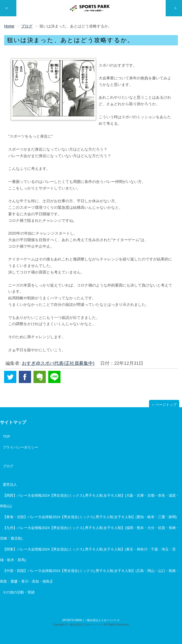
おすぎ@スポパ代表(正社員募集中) (58, 363)
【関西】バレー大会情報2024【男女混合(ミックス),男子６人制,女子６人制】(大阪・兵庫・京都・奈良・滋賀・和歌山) (90, 501)
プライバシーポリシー (20, 447)
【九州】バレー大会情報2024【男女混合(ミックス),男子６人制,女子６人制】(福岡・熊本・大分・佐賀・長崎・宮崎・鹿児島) (90, 533)
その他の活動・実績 (19, 592)
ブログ (8, 466)
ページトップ (166, 405)
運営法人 (10, 485)
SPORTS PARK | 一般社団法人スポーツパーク (91, 620)
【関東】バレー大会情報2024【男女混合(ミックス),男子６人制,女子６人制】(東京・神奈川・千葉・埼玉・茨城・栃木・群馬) (88, 555)
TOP (6, 436)
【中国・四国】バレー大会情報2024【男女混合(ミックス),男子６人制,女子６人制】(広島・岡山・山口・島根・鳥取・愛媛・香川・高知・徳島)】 (90, 576)
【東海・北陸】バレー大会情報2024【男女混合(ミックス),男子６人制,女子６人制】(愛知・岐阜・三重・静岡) (90, 517)
